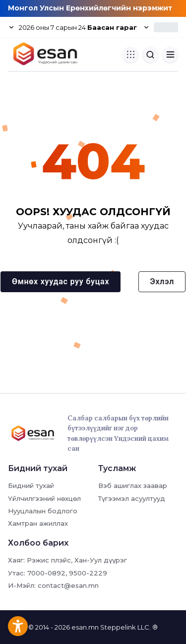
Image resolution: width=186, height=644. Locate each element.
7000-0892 (46, 573)
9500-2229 (88, 573)
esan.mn (85, 627)
